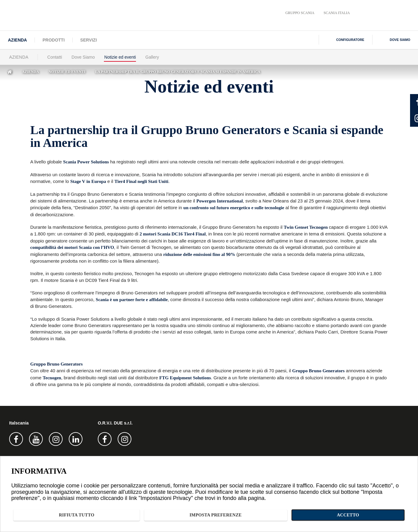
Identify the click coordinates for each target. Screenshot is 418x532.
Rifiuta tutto (267, 514)
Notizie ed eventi (120, 57)
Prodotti (53, 40)
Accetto (386, 514)
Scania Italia (337, 13)
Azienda (17, 40)
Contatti (55, 57)
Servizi (89, 40)
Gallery (152, 57)
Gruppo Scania (300, 13)
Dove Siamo (83, 57)
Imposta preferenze (330, 514)
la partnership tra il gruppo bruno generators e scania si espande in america (178, 72)
